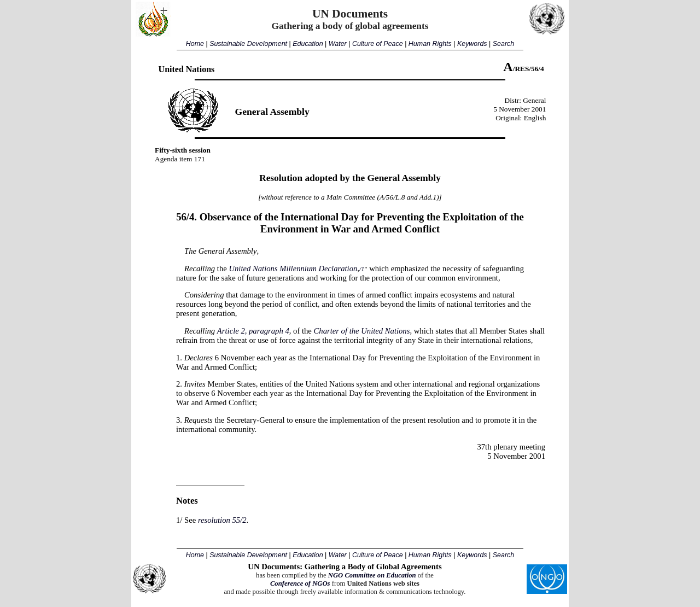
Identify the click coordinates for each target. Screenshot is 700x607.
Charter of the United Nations (362, 331)
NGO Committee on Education (372, 575)
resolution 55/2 (222, 520)
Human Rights (430, 44)
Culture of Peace (378, 44)
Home (195, 44)
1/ (179, 520)
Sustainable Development (248, 44)
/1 (362, 269)
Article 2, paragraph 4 (253, 331)
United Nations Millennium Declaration (293, 269)
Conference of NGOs (300, 583)
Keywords (472, 44)
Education (308, 44)
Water (338, 44)
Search (503, 44)
